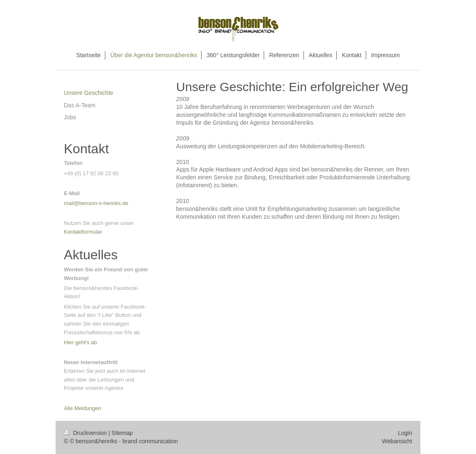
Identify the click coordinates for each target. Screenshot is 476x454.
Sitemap (122, 433)
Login (405, 433)
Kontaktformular (83, 232)
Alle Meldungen (83, 408)
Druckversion (86, 433)
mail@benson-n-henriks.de (96, 203)
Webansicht (397, 441)
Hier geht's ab (80, 342)
